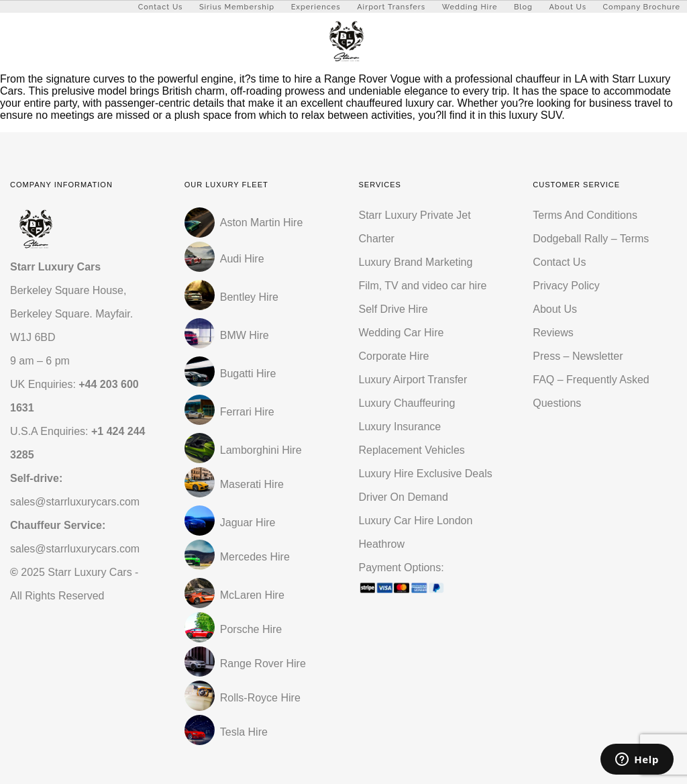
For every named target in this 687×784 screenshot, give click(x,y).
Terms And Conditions (585, 215)
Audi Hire (224, 257)
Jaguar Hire (230, 521)
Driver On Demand (404, 497)
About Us (568, 7)
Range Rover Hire (245, 661)
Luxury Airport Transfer (413, 380)
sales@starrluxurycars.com (75, 502)
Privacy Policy (566, 286)
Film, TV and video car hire (423, 286)
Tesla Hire (226, 730)
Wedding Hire (470, 7)
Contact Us (161, 7)
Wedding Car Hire (402, 333)
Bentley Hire (231, 295)
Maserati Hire (234, 482)
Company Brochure (642, 7)
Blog (523, 7)
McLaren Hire (234, 593)
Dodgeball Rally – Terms (591, 239)
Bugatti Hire (230, 372)
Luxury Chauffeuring (407, 403)
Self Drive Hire (393, 309)
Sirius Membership (237, 7)
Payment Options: (431, 582)
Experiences (316, 7)
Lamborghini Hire (243, 448)
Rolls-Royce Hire (243, 696)
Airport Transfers (391, 7)
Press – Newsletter (578, 356)
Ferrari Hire (229, 410)
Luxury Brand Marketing (416, 262)
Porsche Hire (233, 627)
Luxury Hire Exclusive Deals (426, 474)
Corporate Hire (394, 356)
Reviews (553, 333)
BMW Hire (227, 333)
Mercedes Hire (237, 555)
